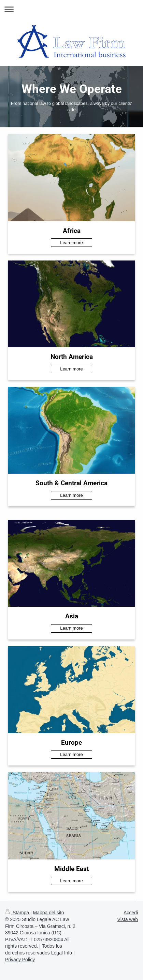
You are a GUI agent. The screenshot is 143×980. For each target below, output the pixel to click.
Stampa (18, 913)
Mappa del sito (49, 913)
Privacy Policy (20, 960)
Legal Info (62, 953)
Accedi (131, 913)
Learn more (71, 243)
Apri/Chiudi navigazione (71, 9)
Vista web (128, 919)
